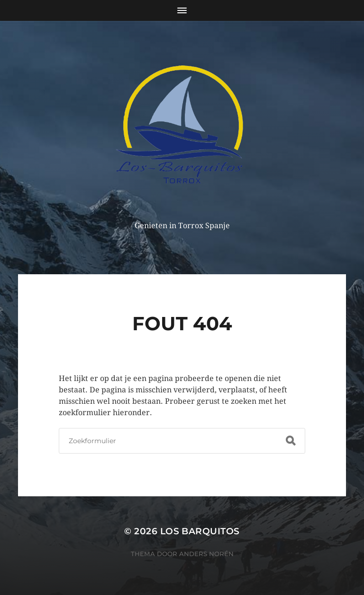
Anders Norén (206, 554)
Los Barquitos (200, 531)
